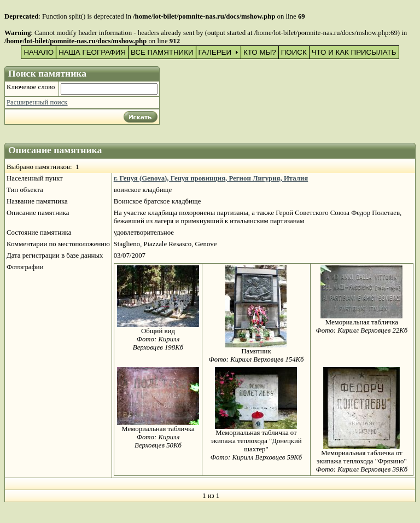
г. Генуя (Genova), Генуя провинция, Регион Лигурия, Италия (211, 178)
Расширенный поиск (37, 102)
